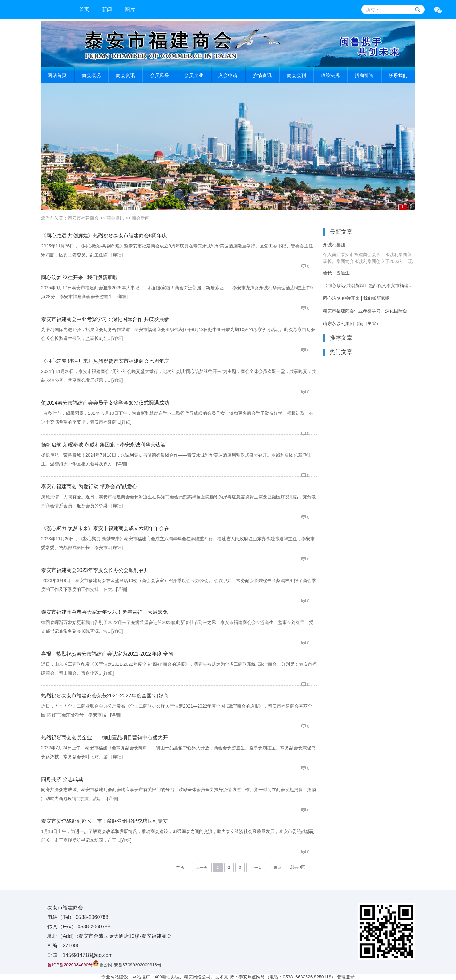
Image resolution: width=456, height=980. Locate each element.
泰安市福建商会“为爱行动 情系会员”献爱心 (89, 487)
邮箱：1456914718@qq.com (80, 955)
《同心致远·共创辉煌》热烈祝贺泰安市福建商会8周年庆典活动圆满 (369, 285)
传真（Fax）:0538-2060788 (79, 927)
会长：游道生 (336, 273)
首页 (84, 9)
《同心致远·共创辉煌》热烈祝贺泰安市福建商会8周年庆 (104, 236)
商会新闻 (141, 218)
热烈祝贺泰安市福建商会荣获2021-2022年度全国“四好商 (105, 696)
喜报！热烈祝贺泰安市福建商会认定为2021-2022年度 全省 (107, 654)
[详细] (117, 255)
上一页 (202, 868)
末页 (277, 868)
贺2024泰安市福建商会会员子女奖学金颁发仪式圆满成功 (105, 403)
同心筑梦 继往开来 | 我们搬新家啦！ (82, 277)
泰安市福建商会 (83, 218)
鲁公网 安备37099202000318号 (127, 965)
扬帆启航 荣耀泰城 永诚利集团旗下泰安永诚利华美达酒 (103, 445)
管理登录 (346, 977)
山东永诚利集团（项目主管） (352, 323)
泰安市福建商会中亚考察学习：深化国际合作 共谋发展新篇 (369, 311)
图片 (130, 9)
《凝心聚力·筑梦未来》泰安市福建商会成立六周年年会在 (105, 528)
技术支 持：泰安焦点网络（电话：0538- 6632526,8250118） (275, 977)
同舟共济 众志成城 (62, 779)
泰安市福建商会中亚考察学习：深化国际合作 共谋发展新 (105, 319)
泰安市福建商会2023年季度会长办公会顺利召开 (95, 570)
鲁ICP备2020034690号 (70, 965)
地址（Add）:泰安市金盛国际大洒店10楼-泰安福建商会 (110, 936)
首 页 (180, 868)
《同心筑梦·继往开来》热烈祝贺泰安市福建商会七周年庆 (105, 361)
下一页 (256, 868)
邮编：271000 (63, 946)
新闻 (107, 9)
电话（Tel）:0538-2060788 (78, 917)
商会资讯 (115, 218)
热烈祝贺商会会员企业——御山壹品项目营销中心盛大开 (104, 737)
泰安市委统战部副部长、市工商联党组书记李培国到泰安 (104, 821)
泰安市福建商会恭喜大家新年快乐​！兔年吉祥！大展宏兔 (104, 612)
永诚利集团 (334, 245)
